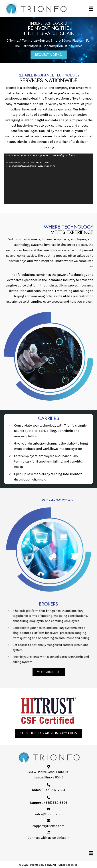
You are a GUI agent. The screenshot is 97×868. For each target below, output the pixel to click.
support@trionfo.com (48, 826)
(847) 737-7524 (54, 790)
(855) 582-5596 (56, 803)
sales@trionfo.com (49, 814)
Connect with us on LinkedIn (48, 838)
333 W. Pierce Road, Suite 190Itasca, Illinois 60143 (48, 775)
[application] (48, 179)
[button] (49, 55)
